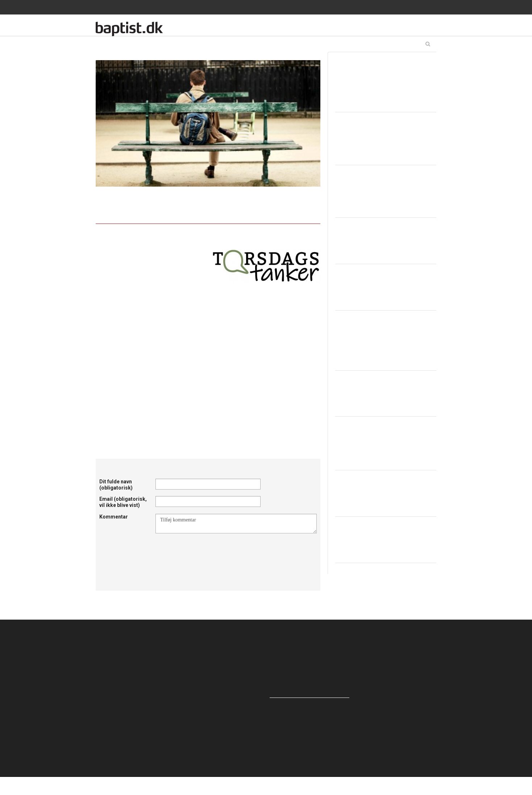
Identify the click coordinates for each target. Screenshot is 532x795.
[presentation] (211, 551)
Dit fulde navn (116, 485)
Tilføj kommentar (236, 524)
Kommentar (114, 517)
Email (123, 502)
